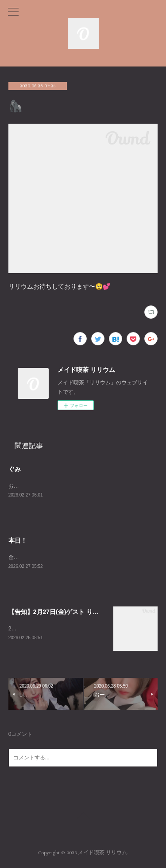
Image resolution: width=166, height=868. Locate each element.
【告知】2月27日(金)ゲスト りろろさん (63, 613)
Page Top (83, 819)
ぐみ (15, 469)
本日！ (18, 541)
